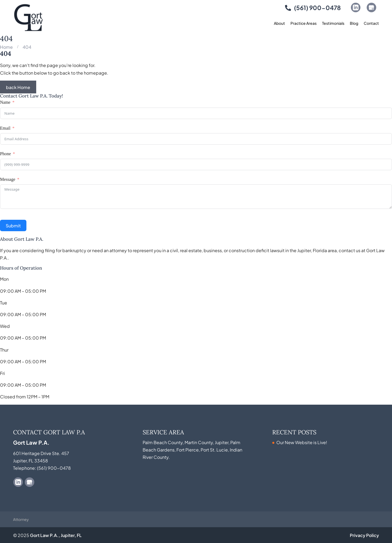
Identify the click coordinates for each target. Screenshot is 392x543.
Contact (371, 23)
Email (5, 128)
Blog (354, 23)
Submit (13, 225)
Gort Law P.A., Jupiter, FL (56, 535)
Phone (5, 154)
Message (8, 179)
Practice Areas (304, 23)
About (279, 23)
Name (5, 102)
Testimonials (333, 23)
